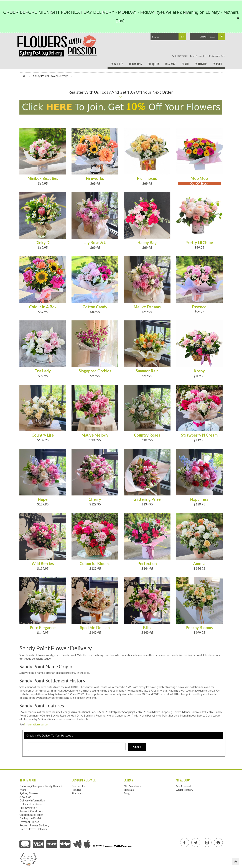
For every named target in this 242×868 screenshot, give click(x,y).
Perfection (147, 564)
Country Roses (147, 435)
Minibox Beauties (43, 178)
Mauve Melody (95, 435)
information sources (36, 724)
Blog (127, 793)
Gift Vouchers (132, 786)
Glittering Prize (147, 499)
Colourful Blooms (95, 564)
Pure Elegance (43, 628)
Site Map (77, 793)
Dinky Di (43, 243)
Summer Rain (147, 371)
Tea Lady (43, 371)
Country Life (43, 435)
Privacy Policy (28, 807)
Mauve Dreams (147, 307)
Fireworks (95, 178)
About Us (25, 797)
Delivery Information (32, 800)
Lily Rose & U (95, 243)
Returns (76, 790)
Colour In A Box (43, 307)
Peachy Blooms (199, 628)
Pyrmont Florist (29, 822)
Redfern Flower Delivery (34, 825)
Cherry (95, 499)
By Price (217, 64)
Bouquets (154, 64)
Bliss (147, 628)
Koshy (199, 371)
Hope (43, 499)
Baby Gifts (117, 64)
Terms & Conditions (31, 811)
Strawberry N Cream (199, 435)
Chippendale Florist (31, 815)
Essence (199, 307)
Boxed (185, 64)
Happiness (199, 499)
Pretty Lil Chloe (199, 243)
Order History (185, 790)
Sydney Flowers (29, 793)
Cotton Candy (95, 307)
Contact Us (78, 786)
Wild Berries (43, 564)
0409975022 (181, 56)
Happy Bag (147, 243)
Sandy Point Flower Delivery (50, 76)
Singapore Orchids (95, 371)
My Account (183, 786)
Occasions (135, 64)
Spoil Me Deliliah (95, 628)
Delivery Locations (31, 804)
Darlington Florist (30, 818)
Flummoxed (147, 178)
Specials (129, 790)
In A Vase (170, 64)
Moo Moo (199, 178)
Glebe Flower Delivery (33, 829)
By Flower (201, 64)
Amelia (199, 564)
